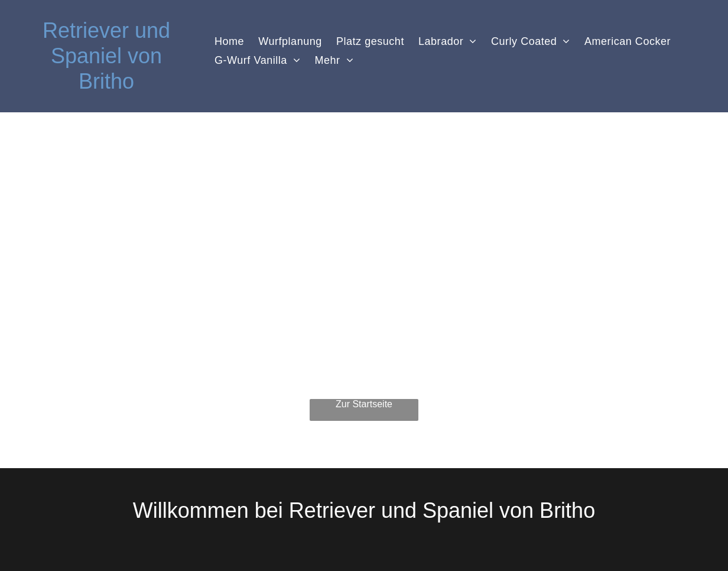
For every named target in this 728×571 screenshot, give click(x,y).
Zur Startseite (364, 404)
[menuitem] (229, 41)
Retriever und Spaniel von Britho (106, 56)
